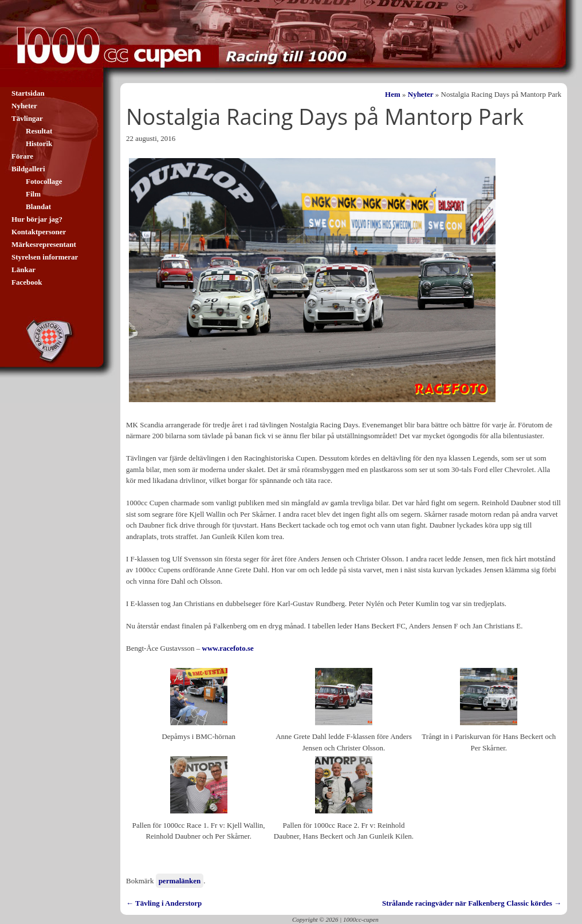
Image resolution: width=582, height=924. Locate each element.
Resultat (39, 131)
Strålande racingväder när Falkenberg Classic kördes (472, 903)
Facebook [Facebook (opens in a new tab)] (27, 282)
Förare (22, 156)
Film (33, 194)
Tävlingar (27, 118)
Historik (39, 143)
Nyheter (421, 94)
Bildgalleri (28, 169)
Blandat (38, 207)
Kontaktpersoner (39, 232)
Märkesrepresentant (44, 244)
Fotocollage (44, 181)
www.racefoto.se (228, 648)
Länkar (23, 270)
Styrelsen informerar (45, 257)
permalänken (180, 881)
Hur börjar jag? (37, 219)
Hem (393, 94)
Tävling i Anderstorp (164, 903)
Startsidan (28, 93)
